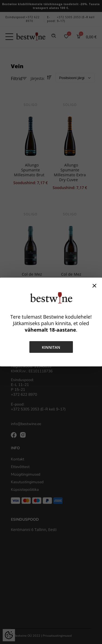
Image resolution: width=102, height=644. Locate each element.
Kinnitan (51, 347)
